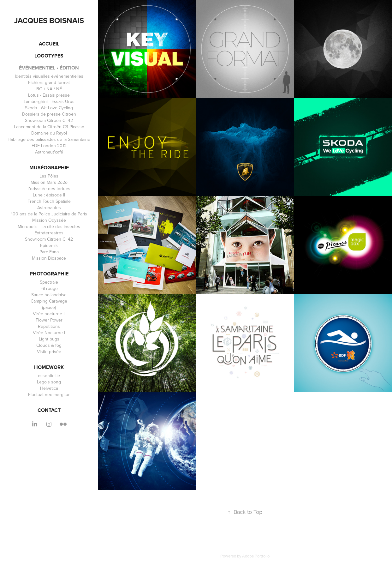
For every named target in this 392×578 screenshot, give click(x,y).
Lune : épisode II (49, 195)
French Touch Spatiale (49, 201)
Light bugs (49, 339)
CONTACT (49, 410)
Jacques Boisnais (49, 20)
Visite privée (49, 352)
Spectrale (49, 282)
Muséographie (49, 168)
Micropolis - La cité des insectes (49, 226)
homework (49, 367)
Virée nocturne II (49, 314)
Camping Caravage (49, 301)
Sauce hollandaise (49, 295)
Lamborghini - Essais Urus (49, 101)
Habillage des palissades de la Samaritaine (49, 139)
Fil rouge (49, 288)
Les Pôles (49, 176)
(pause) (49, 307)
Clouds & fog (49, 345)
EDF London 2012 (49, 146)
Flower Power (49, 320)
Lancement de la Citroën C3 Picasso (49, 127)
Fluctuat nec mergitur (49, 394)
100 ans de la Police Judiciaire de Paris (49, 214)
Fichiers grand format (49, 82)
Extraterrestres (49, 233)
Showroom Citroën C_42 (49, 120)
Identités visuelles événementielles (49, 76)
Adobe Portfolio (256, 556)
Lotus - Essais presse (49, 95)
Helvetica (49, 388)
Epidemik (49, 245)
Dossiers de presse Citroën (49, 114)
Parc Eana (49, 252)
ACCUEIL (49, 44)
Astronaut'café (49, 152)
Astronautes (49, 208)
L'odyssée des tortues (49, 189)
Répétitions (49, 326)
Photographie (49, 274)
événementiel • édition (49, 68)
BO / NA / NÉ (49, 89)
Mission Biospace (49, 258)
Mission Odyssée (49, 220)
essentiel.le (49, 376)
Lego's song (49, 382)
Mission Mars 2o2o (49, 182)
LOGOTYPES (49, 56)
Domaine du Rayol (49, 133)
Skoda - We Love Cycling (49, 108)
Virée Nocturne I (49, 333)
